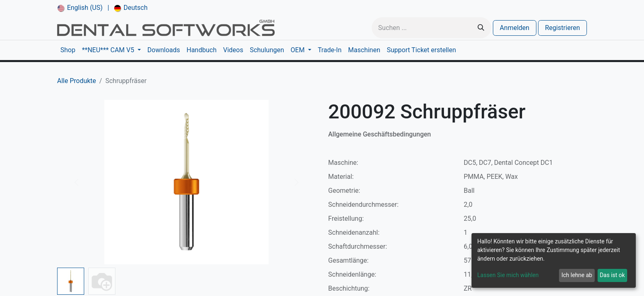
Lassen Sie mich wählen (508, 275)
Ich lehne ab (577, 275)
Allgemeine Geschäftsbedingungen (379, 134)
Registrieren (562, 28)
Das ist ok (612, 275)
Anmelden (515, 28)
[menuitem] (80, 8)
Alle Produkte (77, 81)
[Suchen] (481, 28)
